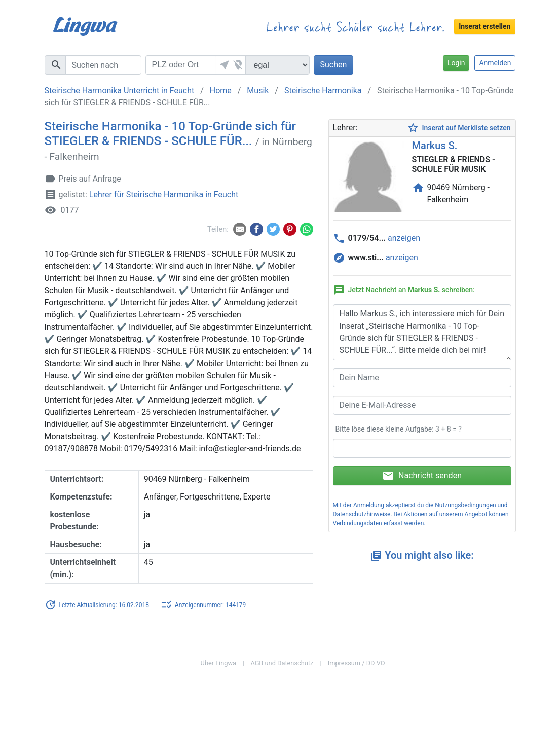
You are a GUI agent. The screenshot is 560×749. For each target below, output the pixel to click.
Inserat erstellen (484, 26)
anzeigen (404, 238)
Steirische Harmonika (323, 91)
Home (221, 91)
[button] (223, 65)
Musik (258, 91)
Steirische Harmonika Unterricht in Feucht (120, 91)
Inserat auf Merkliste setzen (459, 128)
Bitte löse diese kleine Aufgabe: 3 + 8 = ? (399, 429)
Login (456, 63)
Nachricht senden (422, 476)
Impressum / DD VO (357, 663)
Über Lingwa (218, 663)
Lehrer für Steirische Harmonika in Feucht (164, 195)
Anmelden (495, 63)
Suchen (334, 65)
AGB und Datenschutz (282, 663)
